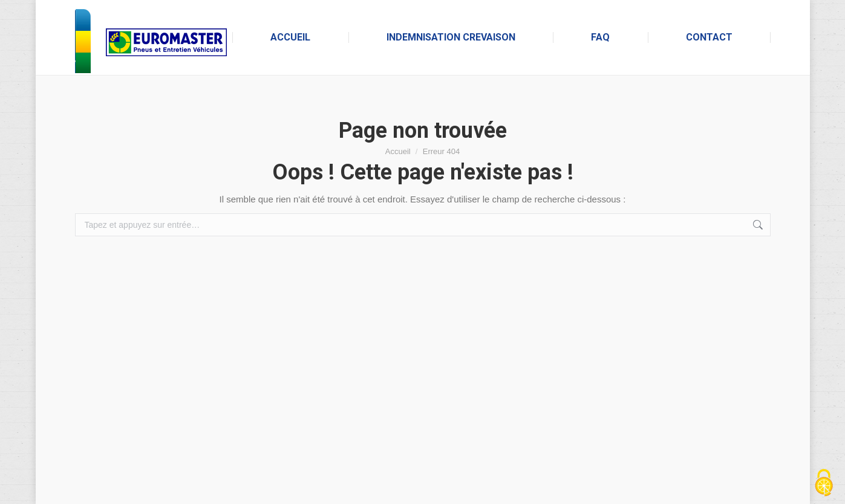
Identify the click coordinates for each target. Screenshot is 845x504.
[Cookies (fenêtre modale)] (824, 483)
